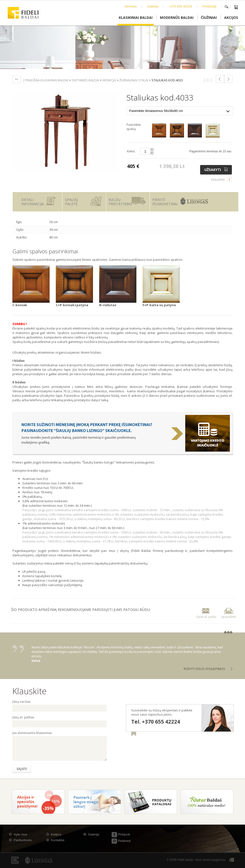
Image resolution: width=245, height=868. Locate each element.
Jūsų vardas (21, 701)
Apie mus (20, 834)
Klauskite (218, 179)
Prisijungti (210, 6)
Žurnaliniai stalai (134, 80)
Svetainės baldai (85, 80)
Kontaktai (58, 840)
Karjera (56, 834)
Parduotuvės (23, 840)
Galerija (153, 6)
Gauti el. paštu (206, 613)
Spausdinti (229, 613)
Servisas (131, 6)
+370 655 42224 (180, 6)
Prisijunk (121, 834)
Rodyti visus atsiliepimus (204, 669)
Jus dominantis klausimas (32, 733)
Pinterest (121, 841)
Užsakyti (217, 169)
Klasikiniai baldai (54, 80)
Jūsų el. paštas (23, 717)
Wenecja (109, 80)
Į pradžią (31, 80)
